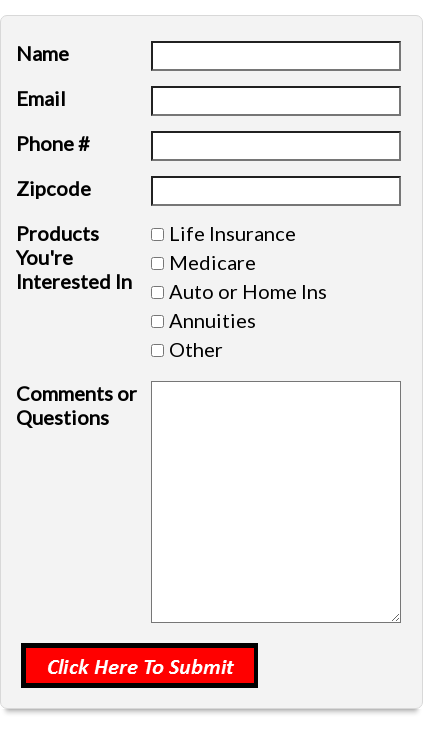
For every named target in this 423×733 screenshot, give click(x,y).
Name (42, 53)
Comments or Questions (76, 405)
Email (41, 98)
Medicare (212, 262)
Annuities (212, 320)
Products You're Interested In (74, 257)
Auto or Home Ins (248, 291)
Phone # (53, 143)
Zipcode (53, 188)
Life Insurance (232, 233)
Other (196, 349)
